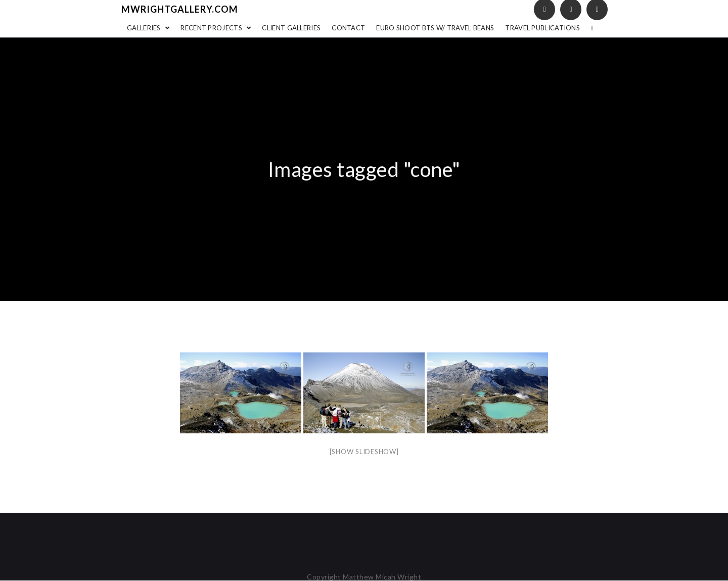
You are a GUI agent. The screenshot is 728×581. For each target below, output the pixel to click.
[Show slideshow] (364, 452)
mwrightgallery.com (180, 9)
